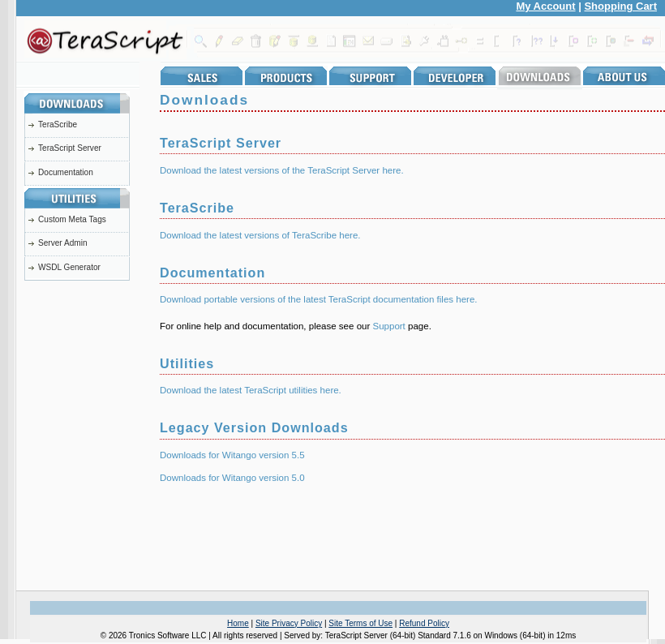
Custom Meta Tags (72, 219)
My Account (545, 6)
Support (388, 326)
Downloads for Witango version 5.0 (232, 478)
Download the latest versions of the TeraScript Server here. (282, 170)
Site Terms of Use (360, 623)
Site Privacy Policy (289, 623)
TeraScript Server (70, 148)
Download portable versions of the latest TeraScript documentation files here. (319, 299)
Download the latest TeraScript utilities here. (251, 390)
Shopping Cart (620, 6)
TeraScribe (58, 125)
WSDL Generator (69, 267)
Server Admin (63, 243)
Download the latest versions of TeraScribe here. (260, 235)
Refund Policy (424, 623)
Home (238, 623)
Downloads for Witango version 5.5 (232, 455)
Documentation (66, 172)
